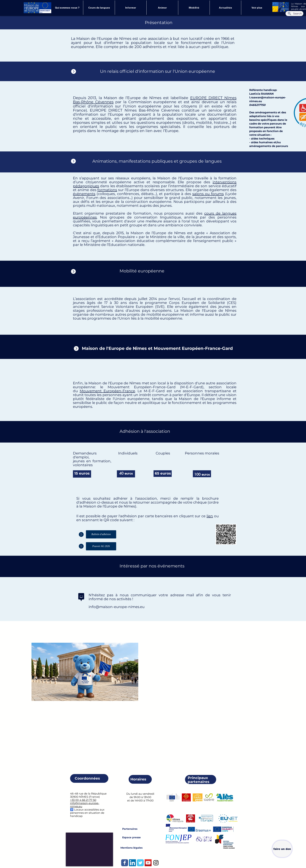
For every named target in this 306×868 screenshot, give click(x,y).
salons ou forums (208, 194)
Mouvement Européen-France (107, 391)
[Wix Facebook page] (125, 863)
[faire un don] (282, 849)
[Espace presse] (131, 837)
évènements (84, 194)
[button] (225, 8)
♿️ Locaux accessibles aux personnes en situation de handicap (87, 813)
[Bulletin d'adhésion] (101, 534)
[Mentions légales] (131, 848)
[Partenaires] (130, 829)
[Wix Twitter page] (140, 863)
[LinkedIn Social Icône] (132, 863)
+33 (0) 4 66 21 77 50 (83, 800)
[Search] (294, 14)
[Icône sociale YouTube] (148, 863)
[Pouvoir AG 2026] (101, 546)
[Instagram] (156, 863)
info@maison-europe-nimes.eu (117, 607)
